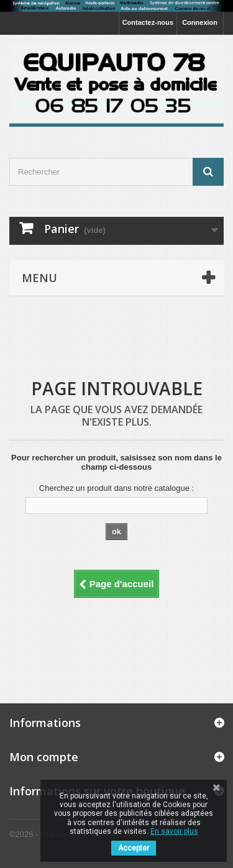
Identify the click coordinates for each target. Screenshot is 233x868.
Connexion (200, 22)
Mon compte (44, 757)
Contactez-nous (148, 22)
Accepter (134, 848)
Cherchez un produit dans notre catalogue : (116, 488)
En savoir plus (174, 831)
